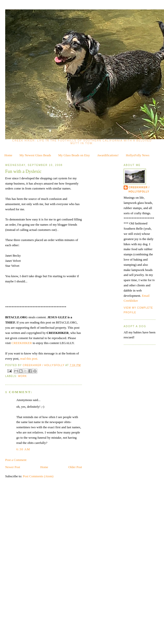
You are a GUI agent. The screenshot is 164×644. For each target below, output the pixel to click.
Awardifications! (108, 155)
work (23, 376)
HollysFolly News (138, 155)
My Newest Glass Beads (35, 155)
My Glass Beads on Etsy (74, 155)
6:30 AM (23, 449)
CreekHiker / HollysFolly (44, 365)
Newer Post (13, 467)
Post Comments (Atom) (38, 476)
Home (8, 155)
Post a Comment (16, 460)
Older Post (75, 467)
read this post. (29, 359)
